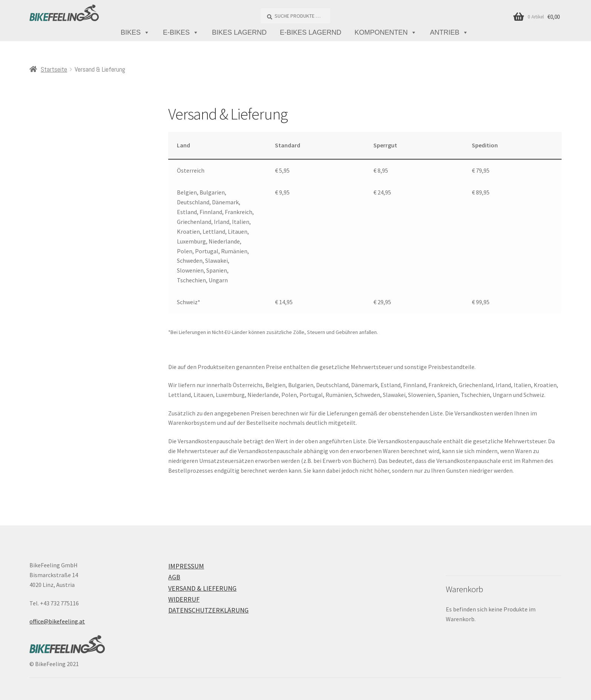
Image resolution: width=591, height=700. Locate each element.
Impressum (186, 566)
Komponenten (386, 33)
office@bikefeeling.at (57, 621)
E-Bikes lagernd (311, 32)
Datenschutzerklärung (208, 610)
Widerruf (184, 599)
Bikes (135, 33)
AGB (174, 577)
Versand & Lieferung (202, 588)
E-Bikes (181, 33)
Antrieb (449, 33)
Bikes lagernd (239, 32)
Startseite (54, 69)
